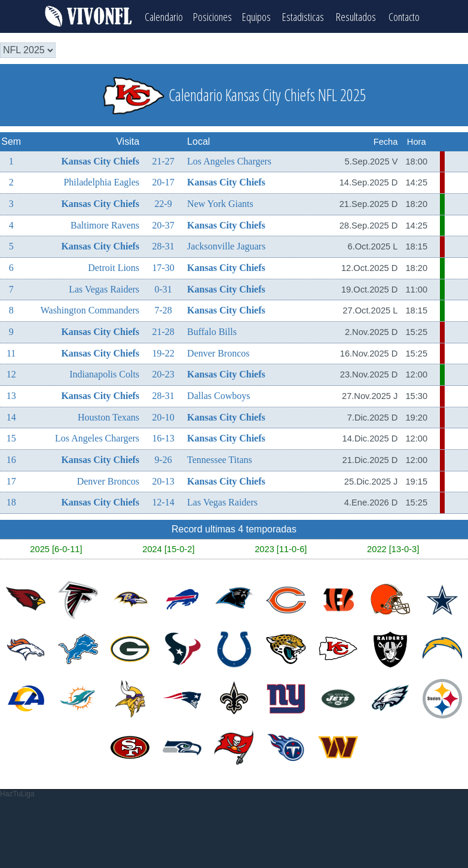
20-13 (163, 480)
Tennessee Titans (220, 459)
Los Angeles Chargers (229, 160)
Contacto (407, 15)
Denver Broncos (218, 352)
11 (11, 352)
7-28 (163, 310)
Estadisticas (306, 15)
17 (11, 480)
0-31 (163, 288)
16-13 (163, 438)
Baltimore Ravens (105, 224)
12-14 (163, 501)
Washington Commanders (90, 310)
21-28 (163, 331)
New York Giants (220, 202)
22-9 (163, 202)
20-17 (163, 182)
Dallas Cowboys (218, 395)
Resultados (360, 15)
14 (11, 416)
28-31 (163, 246)
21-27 (163, 160)
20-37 (163, 224)
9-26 (163, 459)
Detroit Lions (114, 267)
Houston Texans (108, 416)
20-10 (163, 416)
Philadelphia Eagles (101, 182)
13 (11, 395)
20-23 (163, 374)
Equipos (259, 15)
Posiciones (212, 15)
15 (11, 438)
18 (11, 501)
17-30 (163, 267)
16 (11, 459)
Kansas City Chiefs (100, 160)
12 (11, 374)
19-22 (163, 352)
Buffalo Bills (212, 331)
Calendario (162, 15)
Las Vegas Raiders (104, 288)
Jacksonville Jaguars (226, 246)
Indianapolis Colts (104, 374)
